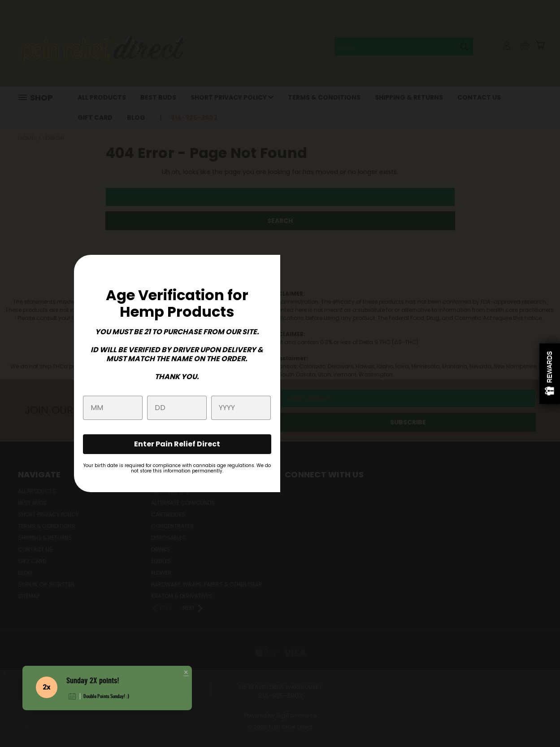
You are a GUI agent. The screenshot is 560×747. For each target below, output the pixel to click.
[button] (186, 673)
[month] (113, 408)
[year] (241, 408)
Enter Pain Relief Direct (177, 444)
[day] (177, 408)
